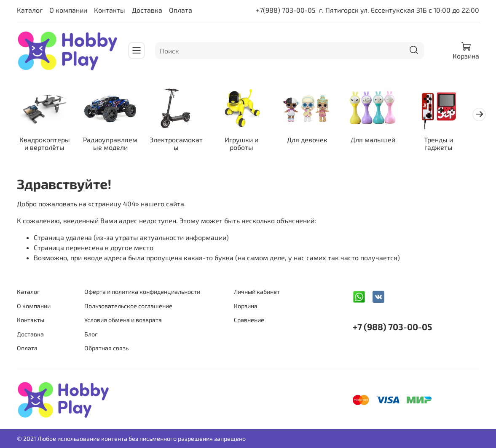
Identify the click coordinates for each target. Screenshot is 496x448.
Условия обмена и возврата (123, 320)
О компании (68, 10)
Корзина (246, 306)
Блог (91, 334)
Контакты (110, 10)
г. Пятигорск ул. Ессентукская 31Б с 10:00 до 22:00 (399, 10)
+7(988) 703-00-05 (286, 10)
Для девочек (316, 141)
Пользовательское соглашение (128, 306)
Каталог (30, 10)
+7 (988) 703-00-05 (392, 327)
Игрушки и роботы (248, 145)
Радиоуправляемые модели (113, 145)
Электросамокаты (180, 145)
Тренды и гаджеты (450, 145)
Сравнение (249, 320)
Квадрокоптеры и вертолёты (46, 145)
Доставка (147, 10)
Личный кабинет (257, 292)
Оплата (181, 10)
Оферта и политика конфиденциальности (142, 292)
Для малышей (383, 141)
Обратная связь (106, 348)
